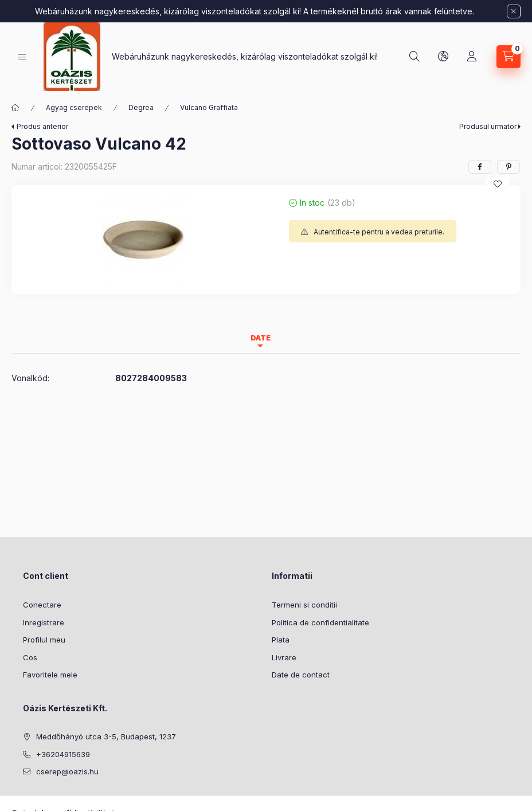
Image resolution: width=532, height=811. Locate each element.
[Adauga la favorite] (498, 184)
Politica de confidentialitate (320, 622)
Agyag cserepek (74, 107)
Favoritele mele (50, 675)
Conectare (42, 605)
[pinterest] (508, 167)
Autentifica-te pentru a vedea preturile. (379, 232)
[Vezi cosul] (508, 57)
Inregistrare (44, 622)
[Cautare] (414, 57)
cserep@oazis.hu (67, 771)
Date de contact (301, 675)
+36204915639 (63, 754)
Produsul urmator (488, 126)
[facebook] (480, 167)
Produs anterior (42, 126)
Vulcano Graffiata (209, 107)
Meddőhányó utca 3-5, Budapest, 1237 (106, 736)
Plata (281, 640)
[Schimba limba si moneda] (443, 57)
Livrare (284, 657)
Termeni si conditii (304, 605)
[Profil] (472, 57)
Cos (30, 657)
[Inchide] (514, 11)
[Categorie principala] (15, 108)
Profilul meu (44, 640)
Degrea (141, 107)
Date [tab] (261, 338)
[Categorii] (22, 57)
